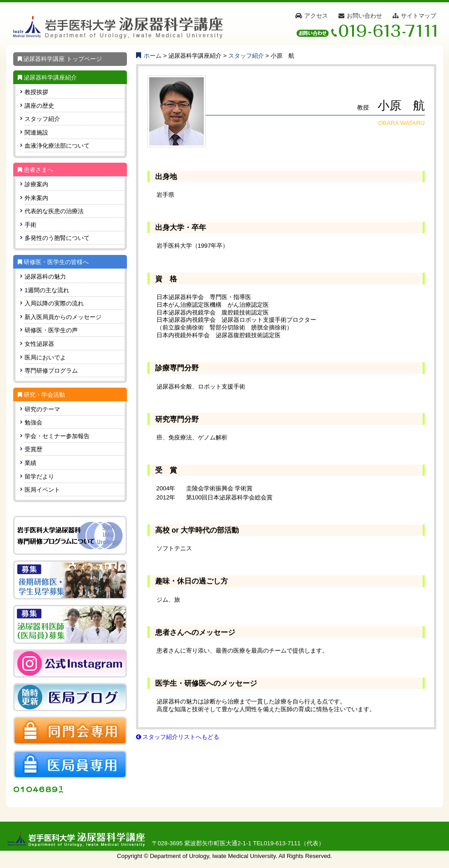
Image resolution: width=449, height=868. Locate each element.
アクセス (316, 16)
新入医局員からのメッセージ (63, 317)
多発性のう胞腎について (57, 238)
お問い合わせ (364, 16)
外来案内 (36, 198)
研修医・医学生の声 (51, 330)
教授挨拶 (36, 92)
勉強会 (33, 422)
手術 (30, 225)
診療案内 (36, 184)
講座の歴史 (39, 106)
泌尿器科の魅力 (45, 277)
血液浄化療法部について (57, 146)
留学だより (39, 476)
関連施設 (36, 132)
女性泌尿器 (39, 344)
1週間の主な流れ (47, 290)
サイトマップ (419, 16)
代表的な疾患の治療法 (54, 211)
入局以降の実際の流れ (54, 303)
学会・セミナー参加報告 (57, 436)
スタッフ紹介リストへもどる (178, 737)
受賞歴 (33, 449)
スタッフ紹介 (42, 119)
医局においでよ (45, 357)
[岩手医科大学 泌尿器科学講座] (119, 27)
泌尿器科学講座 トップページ (58, 59)
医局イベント (42, 490)
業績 (30, 463)
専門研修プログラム (51, 371)
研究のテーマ (42, 409)
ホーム (149, 56)
